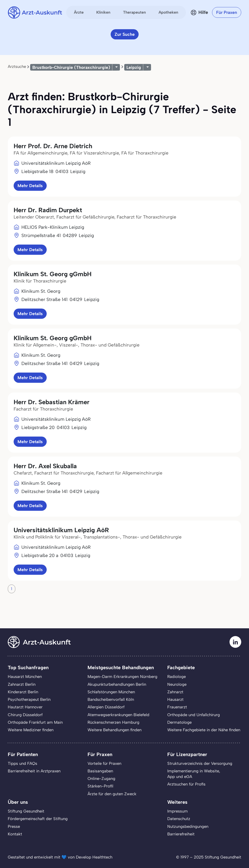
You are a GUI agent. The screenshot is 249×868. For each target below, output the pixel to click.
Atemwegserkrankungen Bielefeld (118, 715)
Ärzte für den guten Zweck (112, 794)
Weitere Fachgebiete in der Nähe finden (204, 730)
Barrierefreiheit (181, 834)
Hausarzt (175, 699)
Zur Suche (125, 34)
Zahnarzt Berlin (22, 684)
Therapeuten (134, 12)
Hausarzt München (25, 676)
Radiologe (177, 676)
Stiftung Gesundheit (26, 811)
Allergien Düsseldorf (106, 707)
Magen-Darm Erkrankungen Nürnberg (122, 676)
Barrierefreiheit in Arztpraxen (34, 771)
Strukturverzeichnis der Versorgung (200, 763)
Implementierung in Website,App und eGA (194, 774)
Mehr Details (30, 186)
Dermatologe (179, 722)
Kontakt (15, 834)
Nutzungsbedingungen (188, 826)
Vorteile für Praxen (104, 763)
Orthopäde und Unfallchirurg (194, 715)
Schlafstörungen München (111, 692)
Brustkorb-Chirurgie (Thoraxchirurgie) (71, 67)
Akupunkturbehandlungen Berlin (117, 684)
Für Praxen (227, 12)
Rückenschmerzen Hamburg (113, 722)
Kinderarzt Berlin (23, 692)
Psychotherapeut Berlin (29, 699)
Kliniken (103, 12)
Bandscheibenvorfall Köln (111, 699)
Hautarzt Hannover (25, 707)
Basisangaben (100, 771)
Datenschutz (179, 819)
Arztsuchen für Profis (186, 784)
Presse (14, 826)
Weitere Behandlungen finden (115, 730)
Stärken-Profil (100, 786)
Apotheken (168, 12)
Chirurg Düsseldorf (25, 715)
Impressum (178, 811)
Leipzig (134, 67)
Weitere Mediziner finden (31, 730)
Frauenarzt (177, 707)
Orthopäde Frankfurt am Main (35, 722)
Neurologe (177, 684)
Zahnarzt (175, 692)
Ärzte (79, 12)
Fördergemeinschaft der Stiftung (38, 819)
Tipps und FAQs (22, 763)
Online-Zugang (101, 778)
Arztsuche (17, 66)
